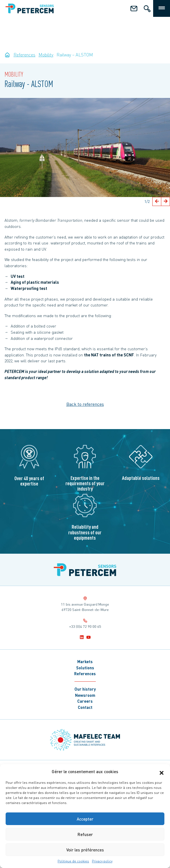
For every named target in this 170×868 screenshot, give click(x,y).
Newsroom (85, 695)
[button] (162, 771)
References (85, 674)
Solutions (85, 668)
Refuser (85, 834)
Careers (85, 701)
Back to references (85, 404)
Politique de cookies (73, 861)
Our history (85, 689)
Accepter (85, 819)
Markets (85, 661)
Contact (85, 707)
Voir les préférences (85, 850)
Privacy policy (102, 861)
